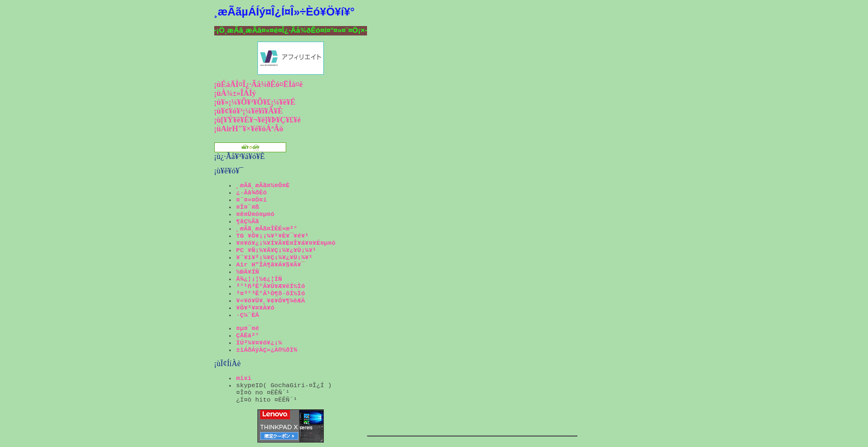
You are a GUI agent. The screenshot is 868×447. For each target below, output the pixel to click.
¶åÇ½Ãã (248, 221)
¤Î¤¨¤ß (248, 207)
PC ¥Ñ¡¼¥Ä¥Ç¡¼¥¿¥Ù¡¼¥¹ (277, 250)
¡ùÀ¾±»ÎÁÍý (235, 93)
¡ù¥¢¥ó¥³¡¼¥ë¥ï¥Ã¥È (249, 111)
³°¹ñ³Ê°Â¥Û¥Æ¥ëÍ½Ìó (271, 286)
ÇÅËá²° (248, 335)
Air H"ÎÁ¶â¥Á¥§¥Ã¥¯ (271, 264)
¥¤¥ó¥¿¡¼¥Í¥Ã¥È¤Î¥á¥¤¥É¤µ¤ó (286, 243)
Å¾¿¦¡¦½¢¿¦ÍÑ (259, 279)
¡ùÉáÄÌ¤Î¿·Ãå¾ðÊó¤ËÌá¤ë (259, 84)
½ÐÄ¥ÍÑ (248, 272)
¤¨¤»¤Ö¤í (252, 200)
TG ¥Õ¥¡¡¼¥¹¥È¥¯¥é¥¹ (273, 236)
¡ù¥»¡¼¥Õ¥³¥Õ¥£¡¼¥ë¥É (255, 102)
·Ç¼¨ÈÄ (248, 315)
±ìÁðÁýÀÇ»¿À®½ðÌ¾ (267, 350)
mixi (244, 378)
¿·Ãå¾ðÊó (252, 192)
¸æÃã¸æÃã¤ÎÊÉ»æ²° (267, 228)
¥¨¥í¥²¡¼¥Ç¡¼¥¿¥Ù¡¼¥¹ (275, 257)
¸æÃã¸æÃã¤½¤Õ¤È (263, 185)
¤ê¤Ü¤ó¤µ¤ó (255, 214)
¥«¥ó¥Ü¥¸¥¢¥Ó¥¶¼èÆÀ (271, 300)
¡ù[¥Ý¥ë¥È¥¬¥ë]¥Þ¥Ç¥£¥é (258, 120)
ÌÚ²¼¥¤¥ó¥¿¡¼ (259, 343)
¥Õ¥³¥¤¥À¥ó (255, 308)
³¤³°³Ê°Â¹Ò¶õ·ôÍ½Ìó (271, 293)
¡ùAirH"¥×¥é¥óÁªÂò (249, 129)
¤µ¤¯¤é (248, 328)
